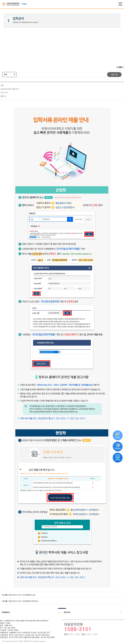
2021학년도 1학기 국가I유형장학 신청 (22, 595)
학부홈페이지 (6, 612)
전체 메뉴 (120, 4)
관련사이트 (67, 612)
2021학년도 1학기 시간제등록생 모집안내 (23, 601)
